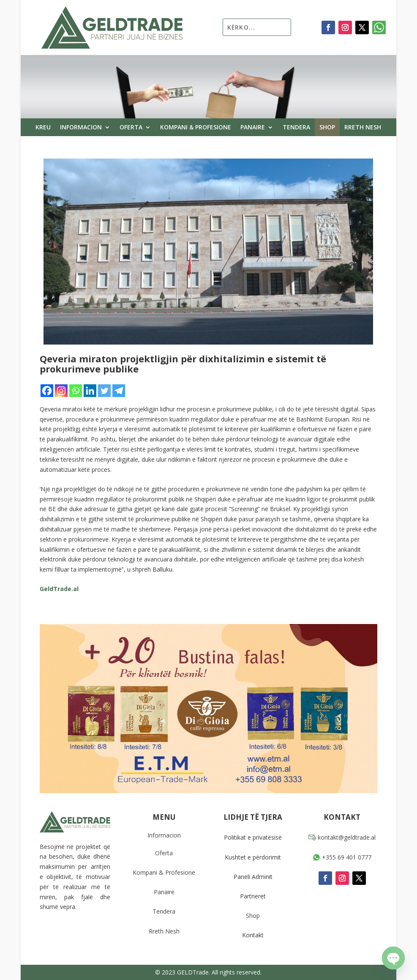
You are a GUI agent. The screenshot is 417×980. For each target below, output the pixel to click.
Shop (327, 128)
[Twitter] (104, 391)
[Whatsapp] (76, 391)
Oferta (131, 128)
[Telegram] (119, 391)
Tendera (296, 128)
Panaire (253, 128)
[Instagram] (61, 391)
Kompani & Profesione (196, 128)
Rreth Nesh (363, 128)
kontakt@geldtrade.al (342, 837)
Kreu (43, 128)
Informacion (81, 128)
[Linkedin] (90, 391)
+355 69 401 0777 (342, 857)
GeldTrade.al (59, 589)
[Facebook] (47, 391)
